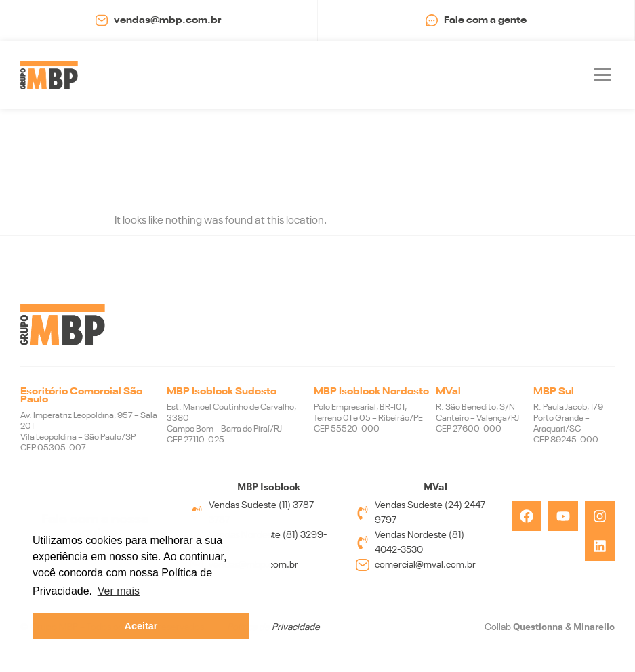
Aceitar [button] (141, 626)
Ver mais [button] (119, 591)
